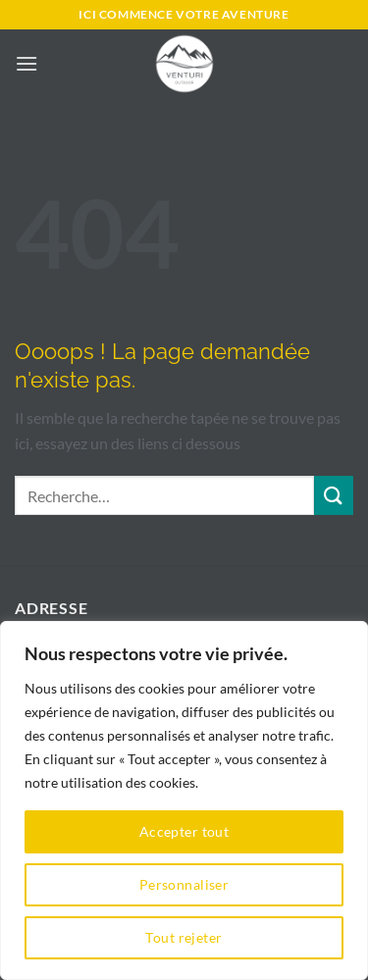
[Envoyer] (334, 495)
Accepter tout (184, 831)
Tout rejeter (184, 937)
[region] (184, 800)
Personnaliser (184, 884)
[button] (26, 63)
